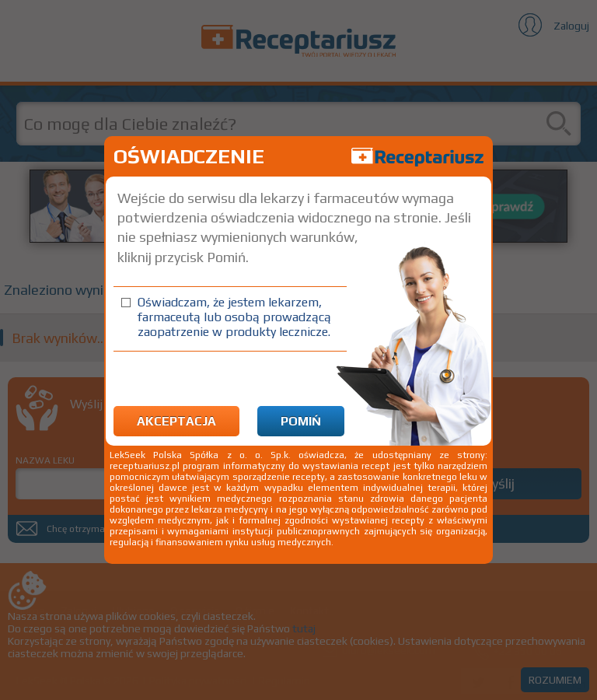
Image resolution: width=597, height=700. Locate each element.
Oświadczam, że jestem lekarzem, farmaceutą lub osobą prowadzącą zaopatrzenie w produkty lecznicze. (234, 317)
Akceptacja (176, 421)
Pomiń (301, 421)
